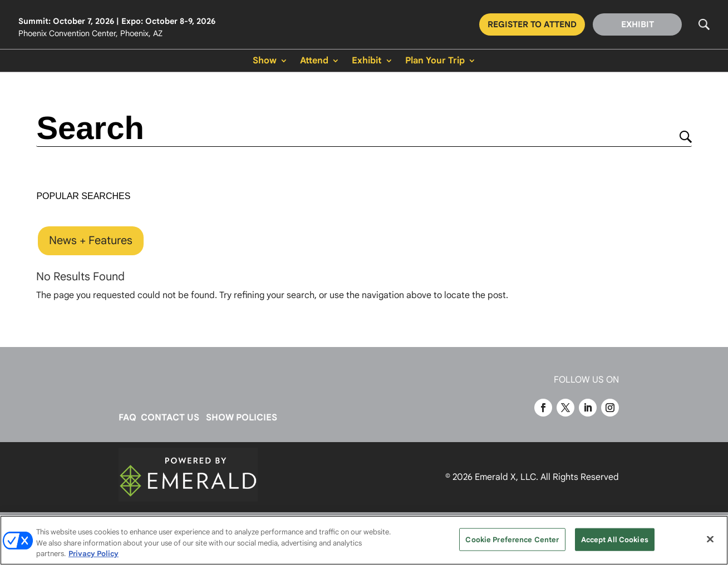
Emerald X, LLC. (506, 477)
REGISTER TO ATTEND (532, 24)
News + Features (91, 241)
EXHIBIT (638, 24)
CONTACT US (170, 418)
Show (265, 61)
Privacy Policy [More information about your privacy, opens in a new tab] (94, 554)
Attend (314, 61)
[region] (364, 540)
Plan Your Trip (435, 61)
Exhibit (367, 61)
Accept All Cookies (615, 539)
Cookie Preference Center (512, 539)
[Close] (710, 539)
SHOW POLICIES (242, 418)
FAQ (127, 418)
